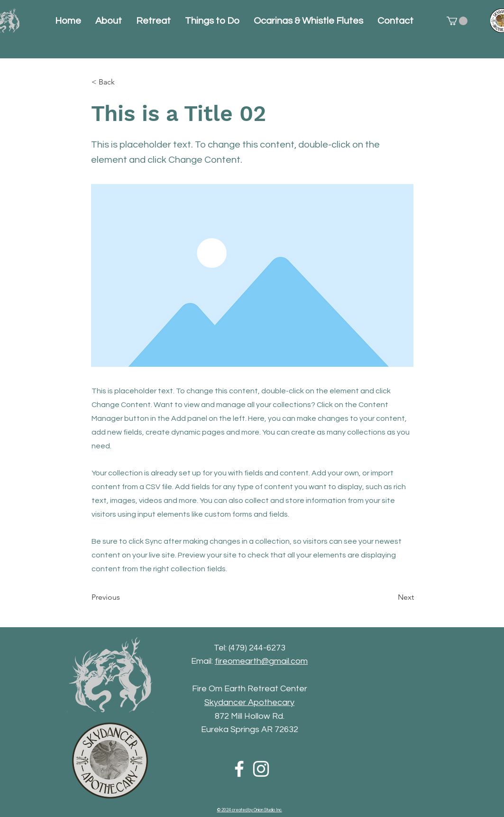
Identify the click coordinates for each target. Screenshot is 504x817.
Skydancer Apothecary (249, 702)
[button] (457, 21)
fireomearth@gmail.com (261, 661)
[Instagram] (261, 769)
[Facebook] (239, 769)
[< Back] (123, 82)
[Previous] (123, 598)
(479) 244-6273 (257, 648)
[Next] (390, 598)
